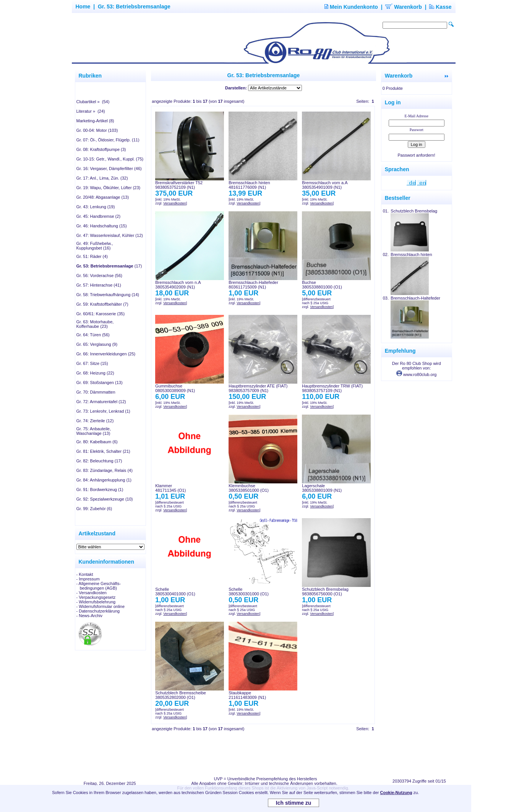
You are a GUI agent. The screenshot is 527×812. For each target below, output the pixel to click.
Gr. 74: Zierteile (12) (95, 421)
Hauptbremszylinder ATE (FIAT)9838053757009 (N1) (258, 388)
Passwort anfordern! (416, 155)
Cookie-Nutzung (396, 793)
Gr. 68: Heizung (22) (95, 373)
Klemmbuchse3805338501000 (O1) (249, 488)
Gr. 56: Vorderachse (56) (99, 276)
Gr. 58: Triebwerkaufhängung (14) (108, 295)
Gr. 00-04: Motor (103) (97, 130)
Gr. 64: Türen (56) (93, 335)
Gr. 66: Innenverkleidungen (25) (106, 354)
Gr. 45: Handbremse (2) (99, 216)
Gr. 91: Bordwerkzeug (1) (100, 489)
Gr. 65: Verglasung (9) (97, 344)
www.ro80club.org (417, 374)
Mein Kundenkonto (351, 7)
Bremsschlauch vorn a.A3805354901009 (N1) (325, 185)
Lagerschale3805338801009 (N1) (322, 488)
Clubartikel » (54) (93, 102)
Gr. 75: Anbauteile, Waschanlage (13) (94, 431)
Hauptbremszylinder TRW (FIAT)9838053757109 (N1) (332, 388)
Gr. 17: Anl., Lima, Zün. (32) (102, 178)
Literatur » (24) (91, 111)
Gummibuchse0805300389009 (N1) (175, 388)
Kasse (440, 7)
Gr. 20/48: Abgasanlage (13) (103, 197)
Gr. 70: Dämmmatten (96, 392)
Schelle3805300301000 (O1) (249, 592)
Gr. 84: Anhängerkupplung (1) (104, 480)
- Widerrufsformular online (101, 606)
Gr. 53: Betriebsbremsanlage (134, 6)
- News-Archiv (89, 616)
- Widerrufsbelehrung (96, 602)
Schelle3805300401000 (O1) (175, 592)
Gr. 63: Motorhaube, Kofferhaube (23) (95, 324)
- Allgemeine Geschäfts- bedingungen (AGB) (99, 586)
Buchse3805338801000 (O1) (322, 285)
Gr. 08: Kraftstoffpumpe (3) (101, 149)
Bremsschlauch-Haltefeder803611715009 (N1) (253, 285)
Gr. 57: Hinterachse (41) (99, 285)
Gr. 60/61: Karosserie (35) (101, 314)
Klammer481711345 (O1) (170, 488)
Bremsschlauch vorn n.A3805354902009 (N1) (178, 285)
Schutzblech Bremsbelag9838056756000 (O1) (325, 592)
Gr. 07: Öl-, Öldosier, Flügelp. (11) (108, 140)
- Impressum (88, 579)
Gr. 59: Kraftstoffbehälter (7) (102, 304)
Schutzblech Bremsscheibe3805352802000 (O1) (181, 695)
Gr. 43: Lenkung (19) (96, 207)
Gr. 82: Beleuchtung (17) (99, 461)
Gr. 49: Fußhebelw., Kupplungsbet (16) (95, 246)
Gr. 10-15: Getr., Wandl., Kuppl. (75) (110, 159)
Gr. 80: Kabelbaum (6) (97, 442)
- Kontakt (85, 574)
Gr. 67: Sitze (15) (92, 363)
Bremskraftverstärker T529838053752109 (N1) (179, 185)
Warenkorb (404, 7)
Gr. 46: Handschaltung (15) (102, 226)
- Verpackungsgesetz (96, 597)
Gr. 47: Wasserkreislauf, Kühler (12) (110, 235)
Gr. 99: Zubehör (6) (94, 509)
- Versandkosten (92, 593)
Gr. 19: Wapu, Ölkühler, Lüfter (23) (109, 188)
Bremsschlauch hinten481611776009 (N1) (249, 185)
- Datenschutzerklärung (98, 611)
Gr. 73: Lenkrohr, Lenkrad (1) (103, 411)
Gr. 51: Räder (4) (92, 256)
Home (83, 6)
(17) (109, 266)
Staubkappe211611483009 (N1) (247, 695)
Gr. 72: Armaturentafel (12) (101, 402)
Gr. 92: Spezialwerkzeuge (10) (105, 499)
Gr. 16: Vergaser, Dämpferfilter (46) (109, 169)
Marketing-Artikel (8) (95, 121)
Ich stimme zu (294, 803)
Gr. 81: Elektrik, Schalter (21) (103, 451)
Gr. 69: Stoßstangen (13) (100, 382)
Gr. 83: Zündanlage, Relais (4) (105, 470)
